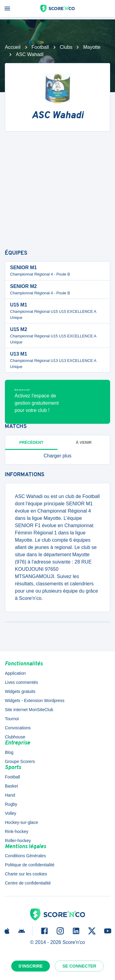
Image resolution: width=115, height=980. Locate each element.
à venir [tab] (84, 442)
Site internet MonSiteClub (29, 710)
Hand (10, 795)
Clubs (66, 47)
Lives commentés (21, 682)
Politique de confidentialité (30, 865)
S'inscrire (31, 966)
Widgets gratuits (20, 691)
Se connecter (79, 966)
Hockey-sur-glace (21, 822)
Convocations (18, 728)
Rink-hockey (17, 831)
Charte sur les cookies (26, 874)
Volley (10, 813)
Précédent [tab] (31, 442)
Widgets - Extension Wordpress (35, 701)
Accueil (13, 47)
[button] (57, 456)
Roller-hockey (18, 841)
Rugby (11, 804)
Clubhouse (15, 737)
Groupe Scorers (20, 761)
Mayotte (92, 47)
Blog (9, 752)
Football (40, 47)
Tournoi (12, 719)
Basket (11, 786)
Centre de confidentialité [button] (28, 883)
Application (15, 673)
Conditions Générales (25, 856)
